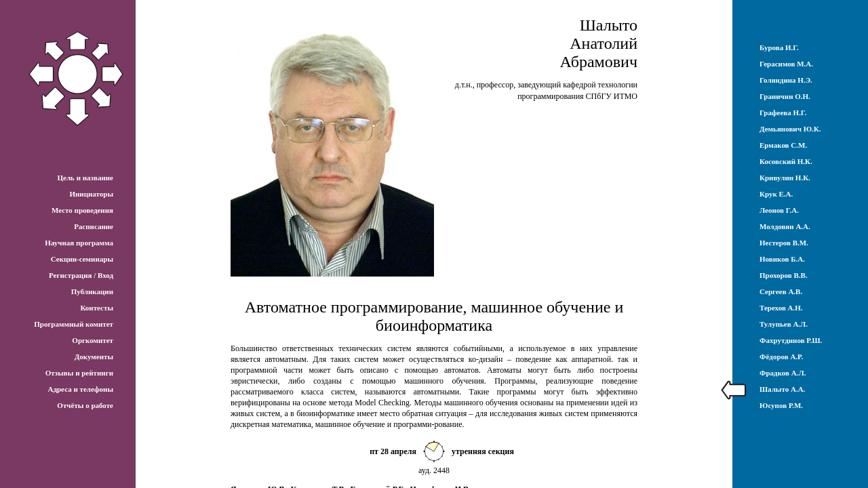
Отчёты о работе (85, 405)
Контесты (97, 308)
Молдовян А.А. (785, 226)
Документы (94, 357)
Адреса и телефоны (80, 389)
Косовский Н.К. (786, 161)
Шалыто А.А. (782, 389)
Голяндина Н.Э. (786, 80)
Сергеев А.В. (781, 291)
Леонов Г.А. (779, 210)
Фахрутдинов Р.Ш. (791, 340)
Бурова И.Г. (779, 47)
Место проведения (82, 210)
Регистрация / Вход (81, 275)
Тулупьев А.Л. (784, 324)
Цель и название (85, 178)
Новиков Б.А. (782, 259)
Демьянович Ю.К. (790, 129)
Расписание (94, 226)
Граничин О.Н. (785, 96)
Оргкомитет (93, 340)
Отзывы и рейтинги (79, 373)
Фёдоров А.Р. (781, 357)
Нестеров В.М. (784, 243)
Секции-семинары (82, 259)
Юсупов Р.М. (781, 405)
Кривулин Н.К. (785, 178)
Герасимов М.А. (786, 64)
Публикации (92, 291)
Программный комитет (74, 324)
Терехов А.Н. (781, 308)
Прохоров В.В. (784, 275)
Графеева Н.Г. (783, 113)
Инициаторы (91, 194)
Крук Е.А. (776, 194)
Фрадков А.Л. (783, 373)
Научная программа (79, 243)
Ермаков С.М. (783, 145)
